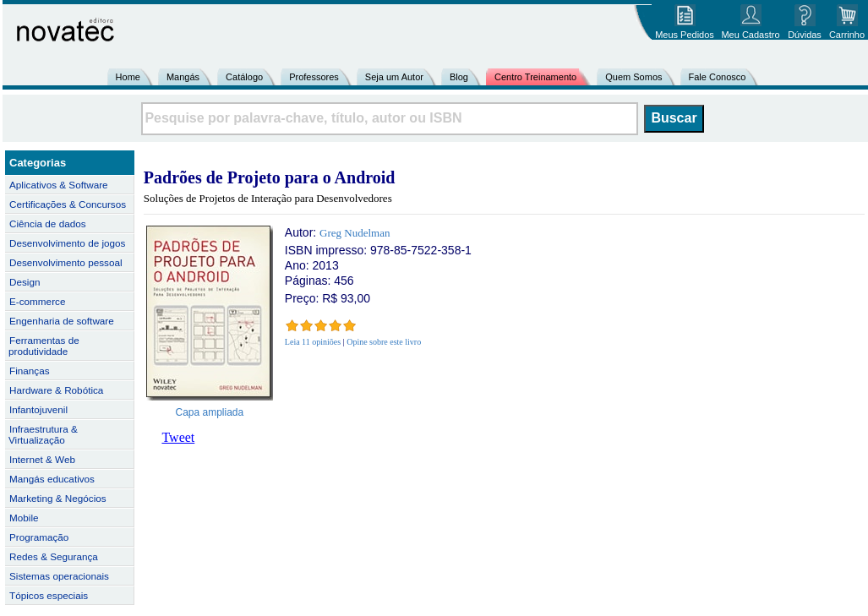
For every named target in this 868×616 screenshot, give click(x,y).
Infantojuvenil (38, 409)
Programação (39, 537)
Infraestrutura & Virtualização (43, 434)
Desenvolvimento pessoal (66, 262)
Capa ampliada (210, 412)
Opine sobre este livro (384, 342)
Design (25, 282)
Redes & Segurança (54, 556)
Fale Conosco (718, 77)
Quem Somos (633, 77)
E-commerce (37, 301)
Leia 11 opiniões (313, 342)
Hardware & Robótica (56, 390)
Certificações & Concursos (68, 204)
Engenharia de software (62, 321)
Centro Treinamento (535, 77)
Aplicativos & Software (59, 185)
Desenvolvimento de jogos (67, 243)
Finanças (30, 371)
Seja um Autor (394, 77)
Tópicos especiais (49, 595)
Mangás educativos (52, 479)
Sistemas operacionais (59, 576)
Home (128, 77)
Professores (314, 77)
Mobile (24, 518)
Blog (459, 77)
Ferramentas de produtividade (44, 346)
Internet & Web (42, 459)
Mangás (183, 77)
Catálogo (244, 77)
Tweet (178, 437)
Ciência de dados (48, 224)
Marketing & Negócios (58, 498)
